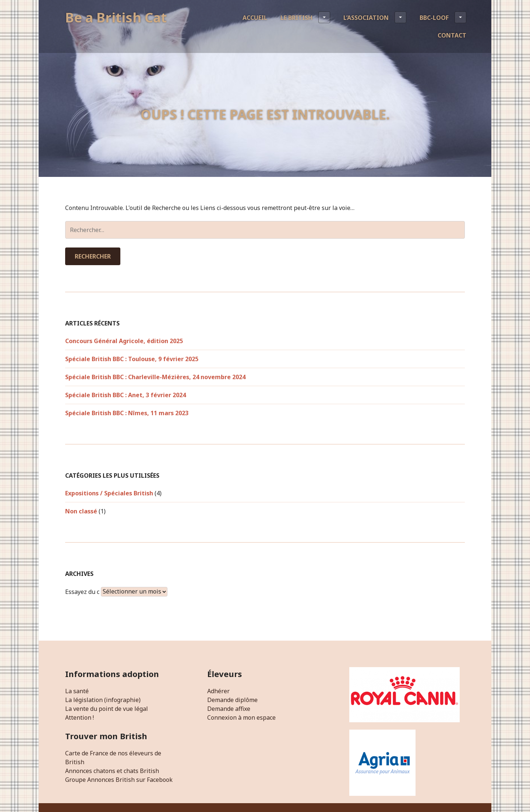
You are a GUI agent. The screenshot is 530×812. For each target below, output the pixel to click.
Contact (452, 35)
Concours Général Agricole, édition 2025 (124, 341)
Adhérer (218, 691)
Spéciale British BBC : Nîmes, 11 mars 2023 (127, 413)
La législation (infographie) (103, 700)
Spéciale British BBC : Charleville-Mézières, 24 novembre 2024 (155, 377)
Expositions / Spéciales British (109, 493)
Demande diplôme (232, 700)
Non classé (81, 511)
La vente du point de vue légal (107, 709)
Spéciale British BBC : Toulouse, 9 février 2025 (132, 359)
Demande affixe (229, 709)
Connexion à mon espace (241, 717)
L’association (375, 17)
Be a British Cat (116, 17)
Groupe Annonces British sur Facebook (119, 780)
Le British (305, 17)
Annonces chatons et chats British (112, 771)
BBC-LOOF (443, 17)
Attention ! (79, 717)
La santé (77, 691)
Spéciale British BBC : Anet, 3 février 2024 (126, 395)
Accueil (255, 18)
